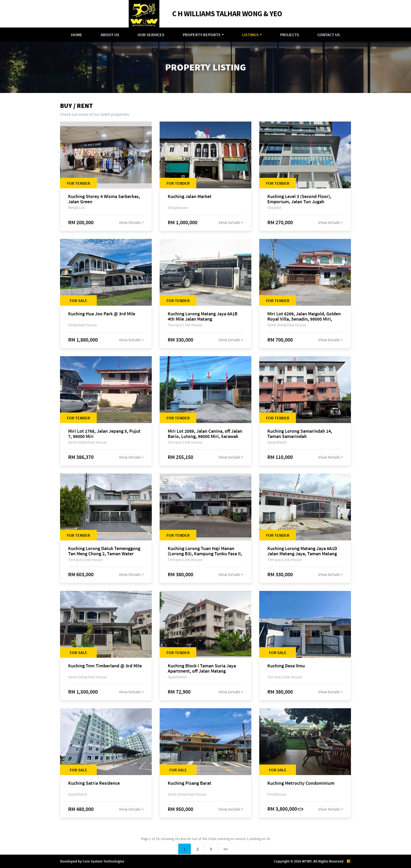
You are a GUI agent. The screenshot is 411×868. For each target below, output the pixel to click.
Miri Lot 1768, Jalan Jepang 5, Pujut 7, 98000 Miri (104, 434)
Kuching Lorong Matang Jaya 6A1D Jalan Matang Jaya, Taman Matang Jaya (302, 551)
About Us (110, 35)
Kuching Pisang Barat (190, 783)
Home (77, 35)
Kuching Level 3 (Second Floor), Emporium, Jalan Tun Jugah (299, 199)
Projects (290, 35)
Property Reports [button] (202, 35)
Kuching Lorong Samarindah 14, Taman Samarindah (300, 434)
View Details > (131, 222)
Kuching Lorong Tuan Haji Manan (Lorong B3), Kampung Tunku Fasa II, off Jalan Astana (205, 551)
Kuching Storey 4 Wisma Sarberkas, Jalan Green (104, 199)
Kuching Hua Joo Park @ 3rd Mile (102, 314)
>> (226, 849)
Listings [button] (250, 35)
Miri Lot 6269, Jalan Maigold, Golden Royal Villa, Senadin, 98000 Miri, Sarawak (304, 316)
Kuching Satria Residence (94, 783)
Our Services (151, 35)
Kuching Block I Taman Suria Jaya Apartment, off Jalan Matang (202, 668)
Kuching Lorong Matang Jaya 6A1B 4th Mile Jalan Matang (203, 316)
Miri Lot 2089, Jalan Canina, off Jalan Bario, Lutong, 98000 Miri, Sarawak (205, 434)
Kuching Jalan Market (190, 197)
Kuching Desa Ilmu (286, 666)
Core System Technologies (103, 861)
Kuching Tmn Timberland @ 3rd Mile (105, 666)
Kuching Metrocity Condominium (301, 783)
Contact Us (329, 35)
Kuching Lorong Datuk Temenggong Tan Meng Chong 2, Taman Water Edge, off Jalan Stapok (104, 551)
